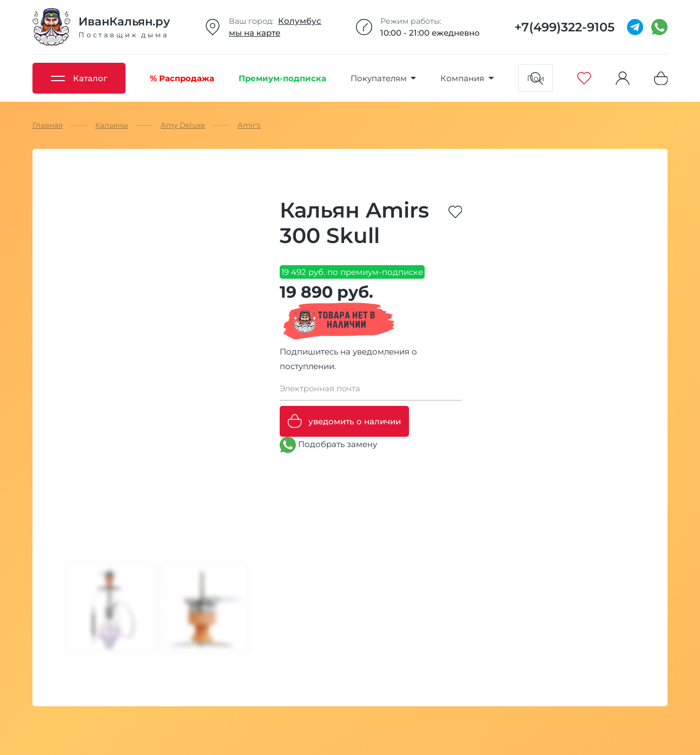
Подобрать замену (328, 445)
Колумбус (300, 21)
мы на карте (255, 33)
